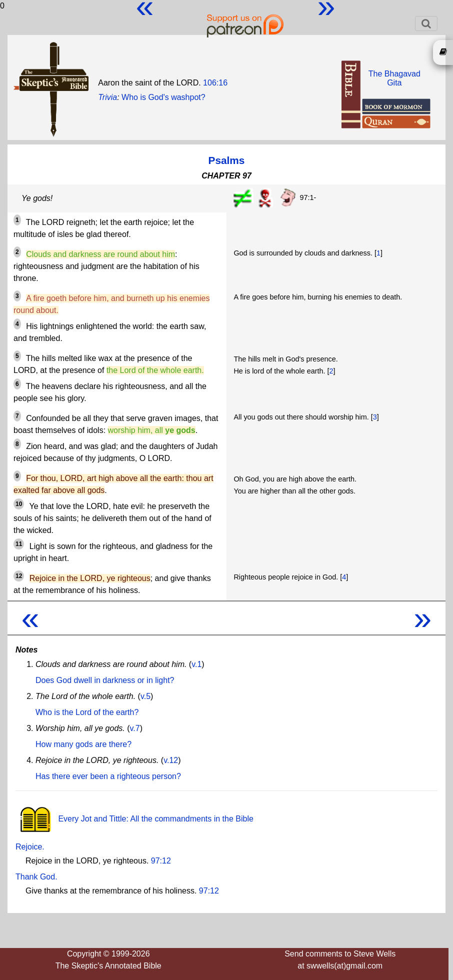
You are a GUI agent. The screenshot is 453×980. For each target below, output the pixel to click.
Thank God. (36, 877)
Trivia (107, 97)
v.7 (135, 728)
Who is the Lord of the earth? (87, 712)
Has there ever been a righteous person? (108, 776)
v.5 (145, 696)
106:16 (215, 83)
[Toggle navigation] (426, 23)
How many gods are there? (83, 744)
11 (19, 544)
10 (19, 504)
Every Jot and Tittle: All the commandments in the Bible (134, 819)
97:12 (161, 861)
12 (19, 576)
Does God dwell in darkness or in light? (105, 680)
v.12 (171, 760)
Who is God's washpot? (163, 97)
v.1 (196, 664)
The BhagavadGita (394, 78)
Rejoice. (30, 847)
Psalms (227, 160)
